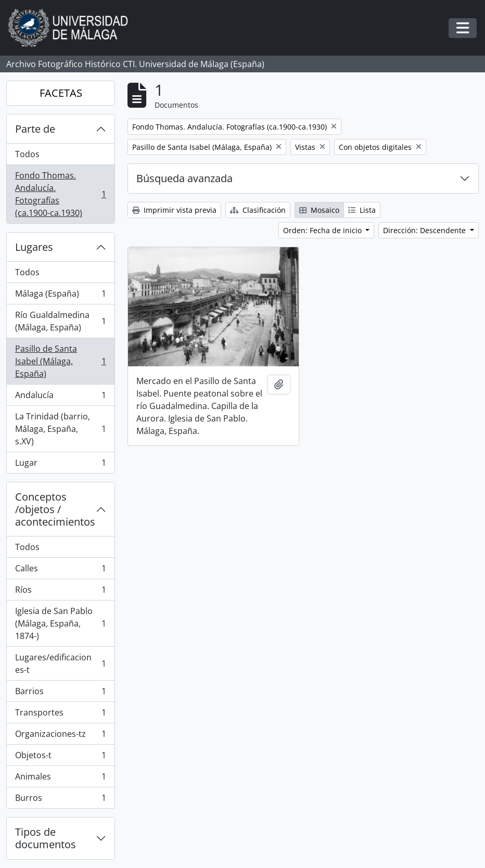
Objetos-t (60, 757)
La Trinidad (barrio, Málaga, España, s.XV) (60, 429)
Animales (60, 779)
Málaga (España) (60, 296)
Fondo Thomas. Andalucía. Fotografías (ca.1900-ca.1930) (60, 194)
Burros (60, 800)
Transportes (60, 715)
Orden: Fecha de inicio (323, 230)
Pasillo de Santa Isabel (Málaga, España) (60, 361)
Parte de (35, 129)
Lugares (34, 247)
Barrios (60, 693)
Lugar (60, 465)
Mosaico (319, 210)
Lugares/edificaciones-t (60, 663)
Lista (362, 210)
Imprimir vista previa (174, 210)
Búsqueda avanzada (184, 178)
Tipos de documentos (46, 838)
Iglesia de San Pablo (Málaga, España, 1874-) (60, 623)
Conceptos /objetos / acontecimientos (55, 509)
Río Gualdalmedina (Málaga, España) (60, 321)
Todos (27, 154)
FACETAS (61, 93)
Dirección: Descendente (425, 230)
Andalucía (60, 397)
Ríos (60, 592)
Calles (60, 571)
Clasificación (258, 210)
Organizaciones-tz (60, 736)
